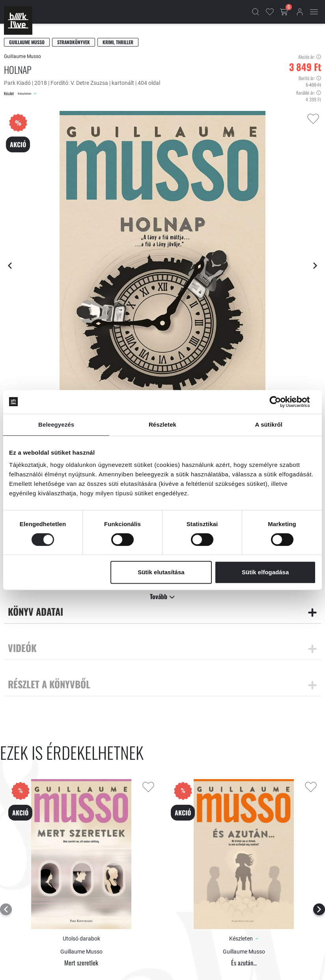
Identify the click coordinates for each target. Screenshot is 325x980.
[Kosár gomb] (285, 12)
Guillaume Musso (22, 56)
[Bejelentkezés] (300, 12)
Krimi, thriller (118, 42)
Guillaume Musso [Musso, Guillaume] (27, 42)
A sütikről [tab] (269, 424)
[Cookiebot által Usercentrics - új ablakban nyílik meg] (281, 402)
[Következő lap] (315, 266)
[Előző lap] (10, 266)
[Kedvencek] (270, 12)
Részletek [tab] (162, 424)
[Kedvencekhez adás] (313, 119)
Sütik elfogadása (265, 572)
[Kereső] (256, 12)
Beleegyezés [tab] (56, 424)
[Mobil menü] (314, 12)
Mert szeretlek (81, 963)
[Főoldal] (18, 21)
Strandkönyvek (74, 42)
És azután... (244, 963)
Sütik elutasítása (161, 572)
